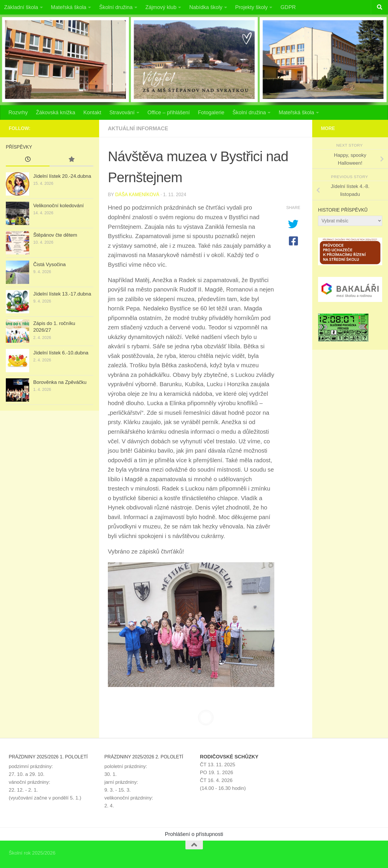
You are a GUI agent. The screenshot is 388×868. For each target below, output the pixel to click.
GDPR (288, 7)
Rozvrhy (18, 113)
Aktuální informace (138, 129)
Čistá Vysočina (49, 265)
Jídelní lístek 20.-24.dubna (62, 176)
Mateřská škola (69, 7)
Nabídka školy (206, 7)
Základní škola (21, 7)
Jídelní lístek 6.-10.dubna (61, 353)
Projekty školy (252, 7)
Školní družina (116, 7)
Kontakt (92, 113)
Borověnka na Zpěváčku (60, 382)
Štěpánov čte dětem (55, 235)
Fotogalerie (211, 113)
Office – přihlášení (169, 113)
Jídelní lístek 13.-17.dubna (62, 294)
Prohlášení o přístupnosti (194, 834)
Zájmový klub (161, 7)
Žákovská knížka (56, 113)
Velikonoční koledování (58, 206)
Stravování (122, 113)
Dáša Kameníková (137, 195)
